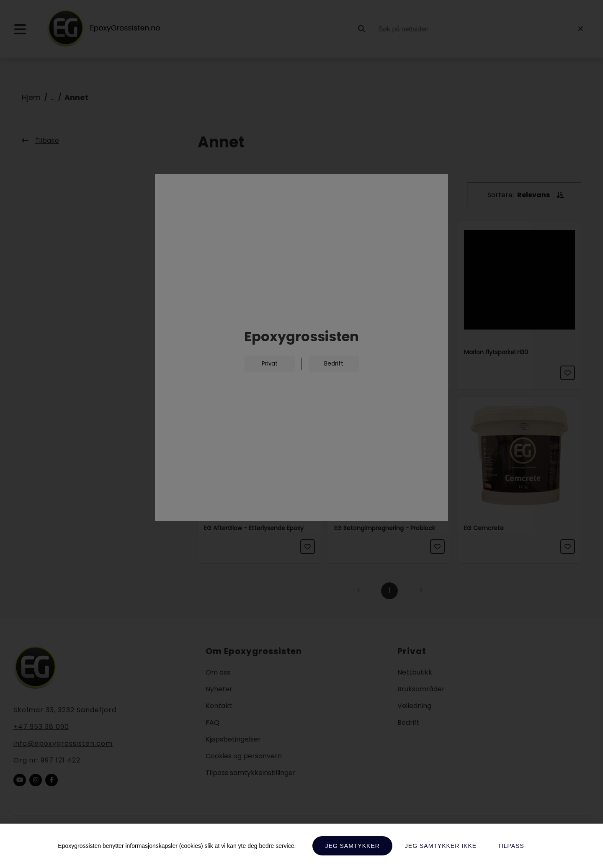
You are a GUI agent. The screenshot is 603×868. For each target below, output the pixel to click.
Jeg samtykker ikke (441, 846)
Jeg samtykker (352, 846)
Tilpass (511, 846)
